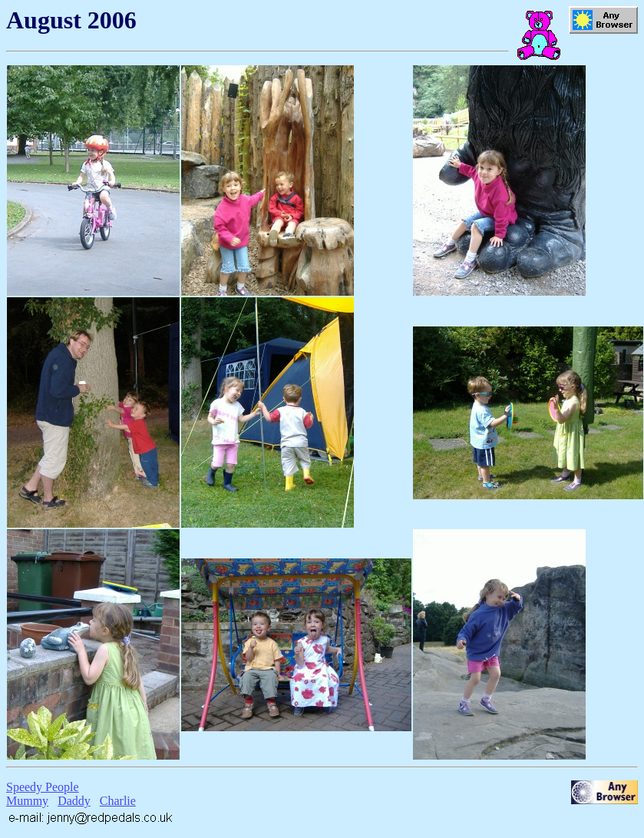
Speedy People (43, 787)
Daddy (74, 801)
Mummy (27, 801)
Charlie (118, 801)
